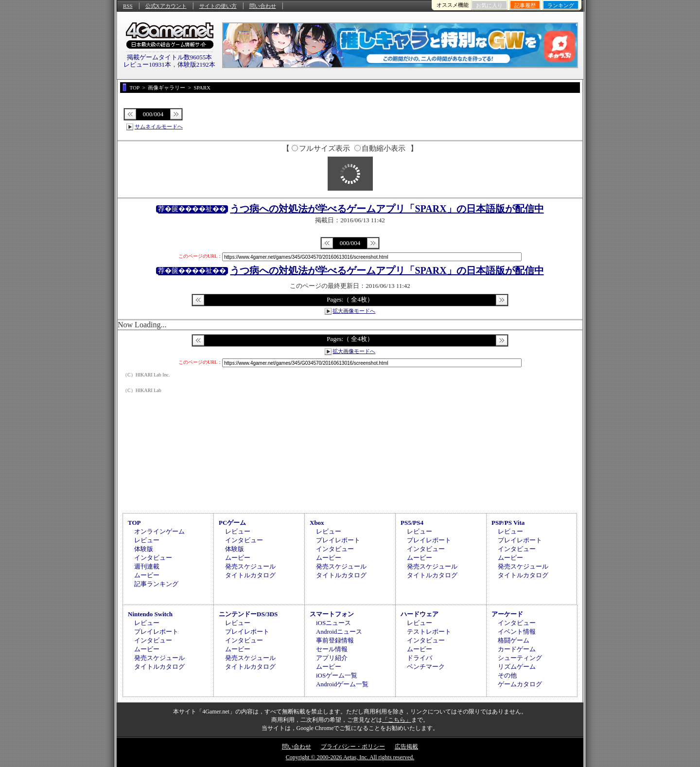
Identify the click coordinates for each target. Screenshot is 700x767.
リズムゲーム (517, 667)
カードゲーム (517, 649)
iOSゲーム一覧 (337, 675)
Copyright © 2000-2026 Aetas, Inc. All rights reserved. (350, 757)
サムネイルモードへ (159, 126)
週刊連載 (147, 566)
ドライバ (420, 658)
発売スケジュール (250, 566)
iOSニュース (333, 623)
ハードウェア (420, 614)
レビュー (147, 540)
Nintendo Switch (150, 614)
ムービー (147, 575)
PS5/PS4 (412, 523)
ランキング (561, 5)
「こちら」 (397, 720)
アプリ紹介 (332, 658)
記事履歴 (525, 5)
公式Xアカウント (166, 6)
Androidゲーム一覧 (342, 684)
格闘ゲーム (514, 640)
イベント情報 (517, 632)
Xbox (317, 523)
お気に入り (489, 5)
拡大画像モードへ (354, 311)
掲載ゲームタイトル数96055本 (170, 57)
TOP (134, 523)
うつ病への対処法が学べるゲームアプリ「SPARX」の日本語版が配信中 (387, 209)
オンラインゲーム (159, 531)
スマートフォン (332, 614)
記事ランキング (156, 584)
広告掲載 (406, 747)
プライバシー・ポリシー (353, 747)
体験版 (144, 549)
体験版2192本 (196, 64)
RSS (128, 6)
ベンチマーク (426, 667)
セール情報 (332, 649)
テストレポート (429, 632)
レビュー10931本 (147, 64)
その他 (507, 675)
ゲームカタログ (520, 684)
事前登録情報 (335, 640)
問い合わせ (263, 6)
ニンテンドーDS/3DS (248, 614)
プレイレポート (338, 540)
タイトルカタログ (250, 575)
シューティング (520, 658)
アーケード (507, 614)
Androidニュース (339, 632)
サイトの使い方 (218, 6)
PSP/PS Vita (508, 523)
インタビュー (153, 558)
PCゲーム (232, 523)
